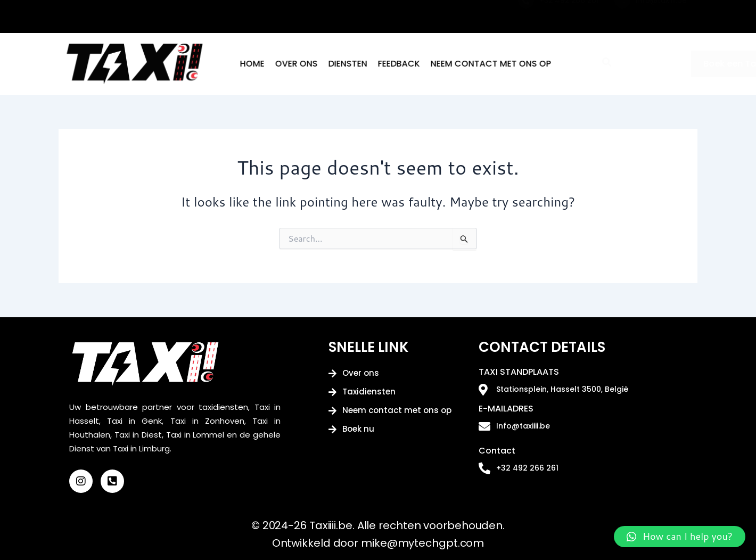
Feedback (449, 64)
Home (302, 64)
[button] (680, 537)
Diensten (398, 64)
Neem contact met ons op (541, 64)
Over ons (347, 64)
